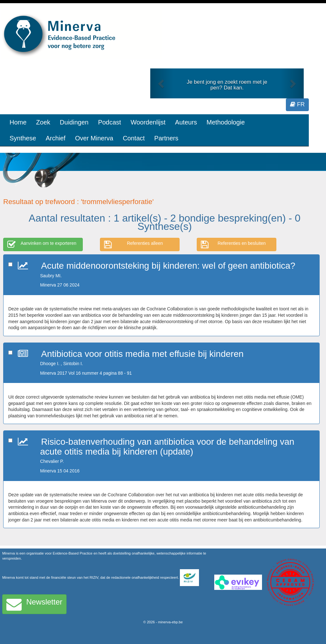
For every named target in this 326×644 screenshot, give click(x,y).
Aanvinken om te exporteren (42, 244)
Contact (134, 138)
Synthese (23, 138)
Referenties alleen (134, 244)
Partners (167, 138)
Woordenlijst (148, 122)
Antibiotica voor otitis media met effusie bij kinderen (142, 354)
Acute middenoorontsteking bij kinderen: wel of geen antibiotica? (168, 266)
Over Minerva (94, 138)
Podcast (110, 122)
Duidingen (74, 122)
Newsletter (34, 604)
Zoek (43, 122)
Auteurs (186, 122)
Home (18, 122)
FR (297, 104)
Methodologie (226, 122)
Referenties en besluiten (233, 244)
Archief (55, 138)
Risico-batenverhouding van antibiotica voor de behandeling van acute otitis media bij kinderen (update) (167, 447)
